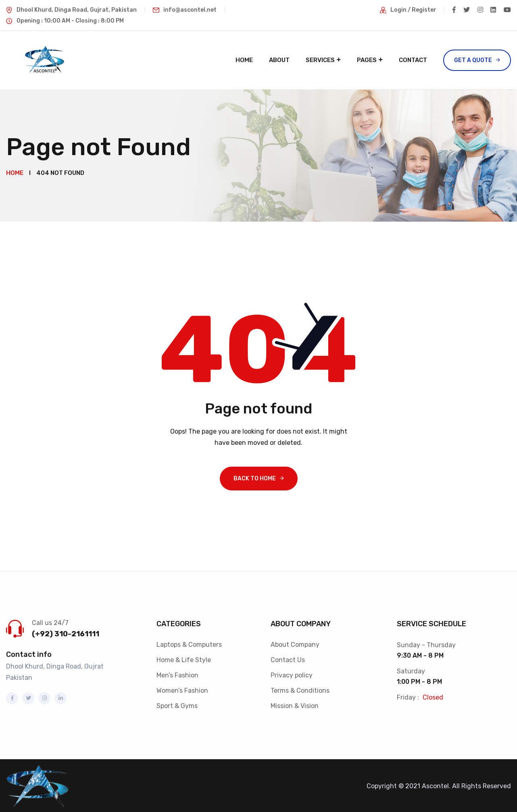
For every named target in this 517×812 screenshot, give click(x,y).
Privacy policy (292, 674)
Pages (367, 60)
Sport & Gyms (177, 704)
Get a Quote (473, 60)
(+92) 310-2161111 (66, 632)
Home (244, 60)
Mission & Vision (295, 704)
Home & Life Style (184, 658)
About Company (295, 643)
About (279, 60)
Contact (413, 60)
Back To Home (255, 477)
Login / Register (411, 10)
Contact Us (288, 658)
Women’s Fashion (182, 689)
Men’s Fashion (177, 674)
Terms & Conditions (300, 689)
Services (320, 60)
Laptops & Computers (189, 643)
